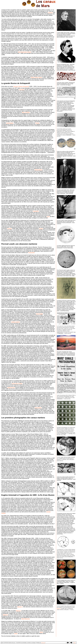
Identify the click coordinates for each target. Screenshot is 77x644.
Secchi (20, 67)
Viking (41, 632)
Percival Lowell (8, 244)
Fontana (10, 229)
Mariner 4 (20, 607)
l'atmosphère (38, 408)
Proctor (37, 123)
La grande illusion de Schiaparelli (16, 83)
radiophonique (11, 388)
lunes (48, 217)
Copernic (50, 13)
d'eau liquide (39, 314)
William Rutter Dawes (36, 77)
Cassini (41, 229)
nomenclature (10, 123)
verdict (16, 634)
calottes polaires (15, 322)
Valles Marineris (26, 619)
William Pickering (26, 278)
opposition (22, 90)
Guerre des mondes (17, 383)
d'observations (38, 170)
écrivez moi (43, 643)
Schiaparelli (31, 253)
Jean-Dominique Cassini (25, 52)
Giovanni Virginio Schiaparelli (21, 86)
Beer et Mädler (26, 112)
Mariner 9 (6, 615)
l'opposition (36, 211)
